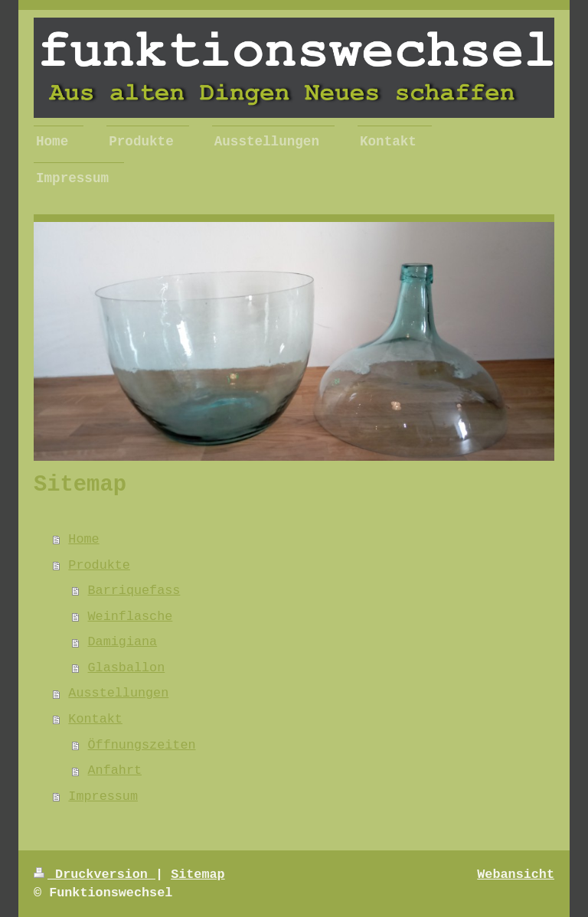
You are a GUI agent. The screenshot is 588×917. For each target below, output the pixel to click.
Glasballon (127, 668)
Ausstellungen (118, 693)
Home (83, 539)
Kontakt (95, 719)
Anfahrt (115, 770)
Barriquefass (134, 591)
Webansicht (516, 875)
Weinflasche (131, 617)
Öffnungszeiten (142, 745)
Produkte (99, 565)
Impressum (103, 796)
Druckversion (95, 875)
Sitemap (198, 875)
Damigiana (123, 642)
